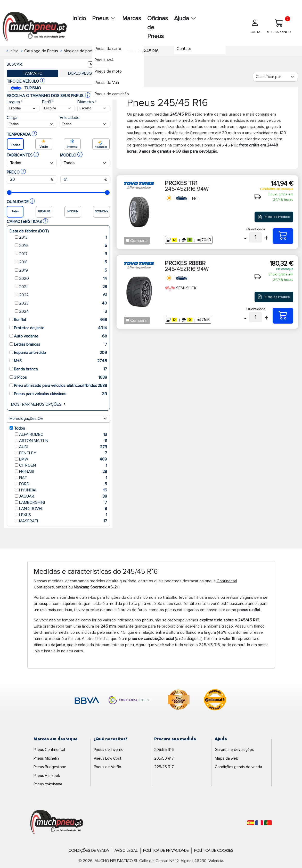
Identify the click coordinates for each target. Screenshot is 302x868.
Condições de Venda (89, 850)
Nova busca (99, 64)
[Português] (268, 823)
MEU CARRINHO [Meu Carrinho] (279, 25)
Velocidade (70, 118)
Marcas (132, 19)
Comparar (139, 241)
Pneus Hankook (47, 776)
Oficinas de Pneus (158, 27)
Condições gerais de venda (238, 767)
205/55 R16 (164, 750)
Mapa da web (227, 758)
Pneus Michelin (46, 758)
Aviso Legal (126, 850)
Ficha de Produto (274, 217)
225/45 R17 (164, 767)
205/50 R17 (164, 758)
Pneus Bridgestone (50, 767)
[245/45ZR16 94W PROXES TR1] (283, 236)
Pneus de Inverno (109, 750)
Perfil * (48, 102)
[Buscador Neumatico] (23, 108)
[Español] (251, 823)
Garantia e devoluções (234, 750)
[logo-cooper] (179, 701)
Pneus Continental (49, 750)
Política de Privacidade (166, 850)
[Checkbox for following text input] (128, 240)
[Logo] (57, 823)
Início (79, 19)
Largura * (15, 102)
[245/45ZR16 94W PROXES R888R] (283, 316)
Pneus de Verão (108, 767)
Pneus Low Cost (108, 758)
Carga (12, 118)
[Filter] (275, 77)
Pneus (104, 19)
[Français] (259, 823)
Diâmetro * (87, 102)
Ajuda (185, 19)
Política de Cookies (214, 850)
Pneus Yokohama (48, 784)
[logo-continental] (215, 701)
